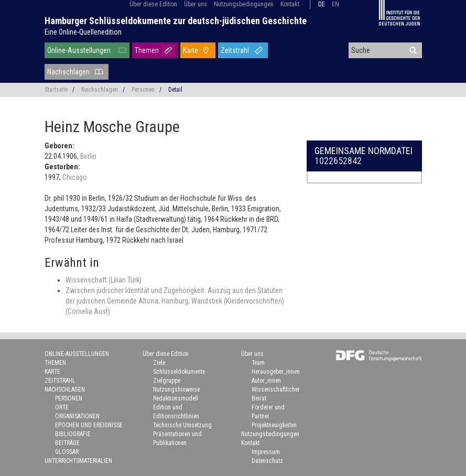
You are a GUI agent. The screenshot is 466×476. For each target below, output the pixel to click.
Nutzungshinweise (176, 390)
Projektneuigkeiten (274, 425)
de (322, 4)
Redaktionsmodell (176, 398)
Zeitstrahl (235, 50)
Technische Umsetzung (182, 425)
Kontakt (290, 4)
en (335, 4)
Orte (62, 407)
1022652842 (338, 161)
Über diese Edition (153, 4)
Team (258, 363)
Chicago (75, 177)
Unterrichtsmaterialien (78, 461)
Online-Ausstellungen (79, 50)
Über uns (196, 4)
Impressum (266, 452)
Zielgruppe (167, 381)
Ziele (159, 363)
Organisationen (77, 416)
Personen (143, 90)
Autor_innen (266, 381)
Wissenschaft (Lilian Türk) (104, 280)
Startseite (56, 90)
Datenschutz (267, 461)
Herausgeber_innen (276, 372)
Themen (147, 50)
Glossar (67, 452)
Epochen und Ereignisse (89, 425)
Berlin (88, 156)
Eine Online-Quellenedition (83, 32)
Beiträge (67, 443)
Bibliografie (73, 434)
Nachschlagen (68, 72)
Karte (191, 50)
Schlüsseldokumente (179, 372)
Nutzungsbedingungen (244, 4)
